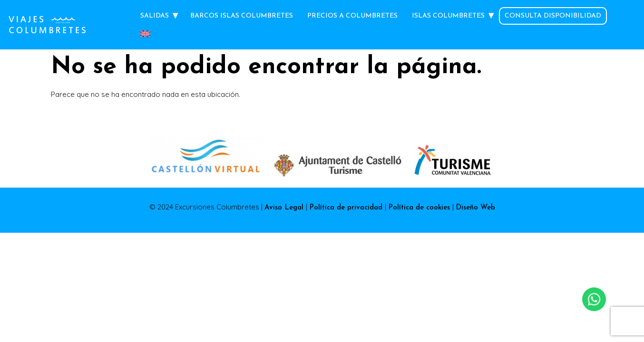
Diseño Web (475, 208)
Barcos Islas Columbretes (242, 16)
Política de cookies (420, 208)
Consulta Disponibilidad (553, 16)
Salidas (155, 16)
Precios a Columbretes (352, 16)
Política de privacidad (347, 208)
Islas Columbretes (448, 16)
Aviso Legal (285, 208)
